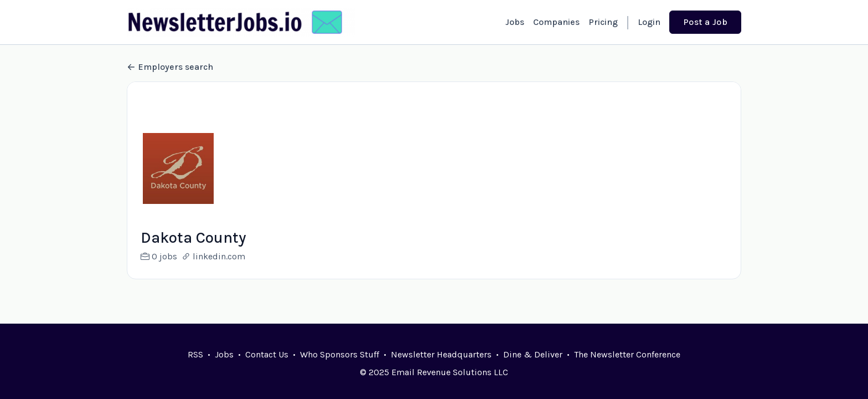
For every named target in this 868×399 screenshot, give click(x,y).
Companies (556, 22)
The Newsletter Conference (627, 354)
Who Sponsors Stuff (340, 354)
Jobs (515, 22)
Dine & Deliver (533, 354)
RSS (195, 354)
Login (649, 22)
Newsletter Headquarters (441, 354)
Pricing (603, 22)
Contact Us (267, 354)
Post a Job (705, 22)
